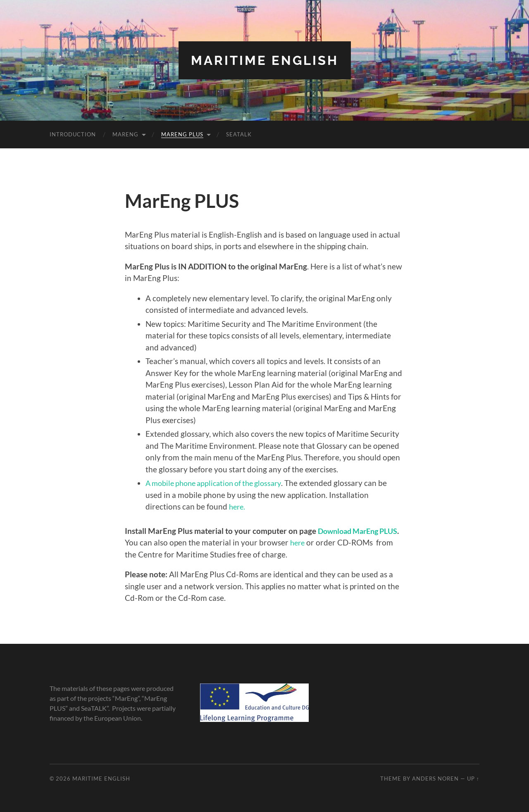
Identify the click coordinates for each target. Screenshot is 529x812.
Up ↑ (473, 778)
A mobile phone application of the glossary (219, 483)
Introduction (73, 134)
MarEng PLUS (182, 134)
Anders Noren (435, 778)
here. (238, 506)
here (320, 542)
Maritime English (264, 60)
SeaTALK (239, 134)
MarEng (125, 134)
